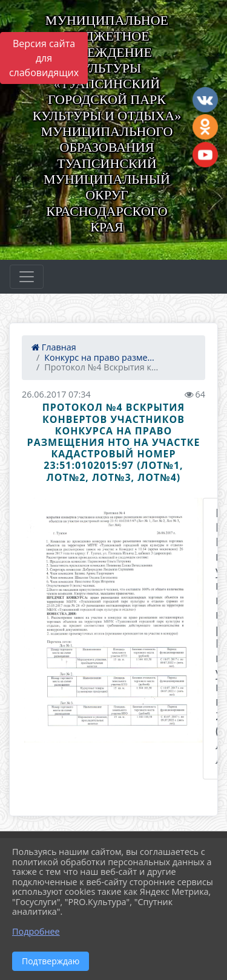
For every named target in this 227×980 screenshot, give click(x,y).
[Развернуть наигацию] (27, 277)
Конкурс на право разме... (99, 357)
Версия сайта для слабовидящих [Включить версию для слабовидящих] (44, 58)
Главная (54, 347)
